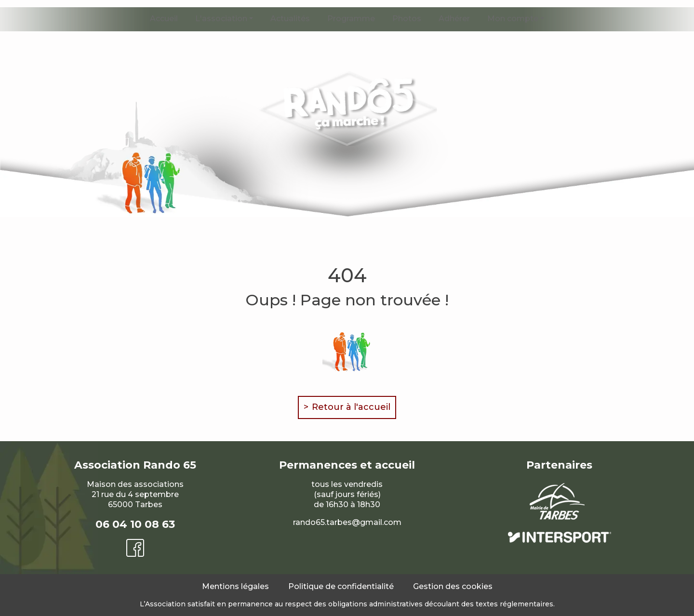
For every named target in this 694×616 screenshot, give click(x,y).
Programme (351, 19)
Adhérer (454, 19)
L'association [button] (221, 19)
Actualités (290, 19)
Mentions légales (235, 586)
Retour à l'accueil (351, 407)
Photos (407, 19)
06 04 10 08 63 (135, 524)
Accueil (164, 19)
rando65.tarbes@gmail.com (347, 522)
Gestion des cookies (453, 586)
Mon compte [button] (513, 19)
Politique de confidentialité (341, 586)
